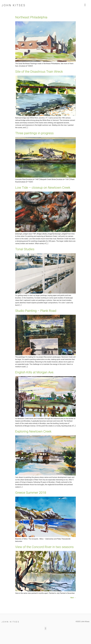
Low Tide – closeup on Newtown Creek (43, 188)
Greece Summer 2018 (31, 493)
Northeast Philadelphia (31, 17)
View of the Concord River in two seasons (44, 547)
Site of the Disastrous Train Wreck (39, 72)
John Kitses (14, 5)
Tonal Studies (25, 249)
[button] (85, 5)
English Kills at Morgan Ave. (35, 372)
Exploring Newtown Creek (33, 431)
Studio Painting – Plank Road (36, 311)
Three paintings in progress (34, 133)
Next (73, 598)
